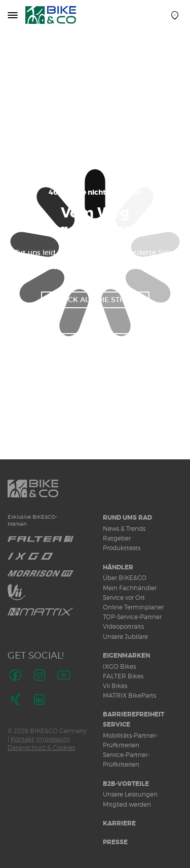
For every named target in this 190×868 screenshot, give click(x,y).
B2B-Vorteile (126, 784)
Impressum (53, 739)
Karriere (119, 823)
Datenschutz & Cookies (41, 748)
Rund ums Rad (127, 518)
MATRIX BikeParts (129, 695)
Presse (115, 842)
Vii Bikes (115, 686)
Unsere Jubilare (125, 637)
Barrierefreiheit (134, 714)
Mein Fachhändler (130, 588)
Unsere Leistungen (130, 794)
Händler (118, 567)
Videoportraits (123, 626)
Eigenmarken (126, 656)
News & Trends (124, 529)
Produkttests (122, 548)
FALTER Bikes (123, 676)
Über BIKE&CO (125, 578)
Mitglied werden (127, 804)
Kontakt (23, 739)
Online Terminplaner (133, 607)
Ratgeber (117, 538)
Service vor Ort (124, 598)
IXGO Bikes (119, 666)
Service (117, 725)
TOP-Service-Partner (132, 617)
